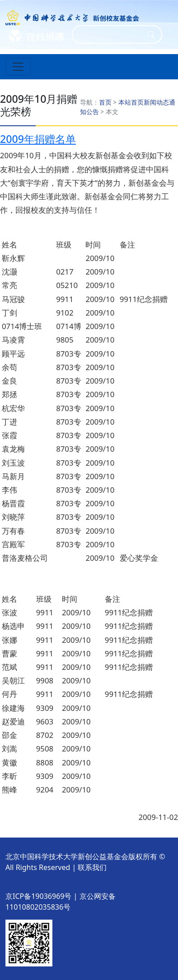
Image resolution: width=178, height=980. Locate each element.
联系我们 (92, 867)
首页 (105, 102)
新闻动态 (156, 102)
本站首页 (131, 102)
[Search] (111, 34)
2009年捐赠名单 (38, 139)
